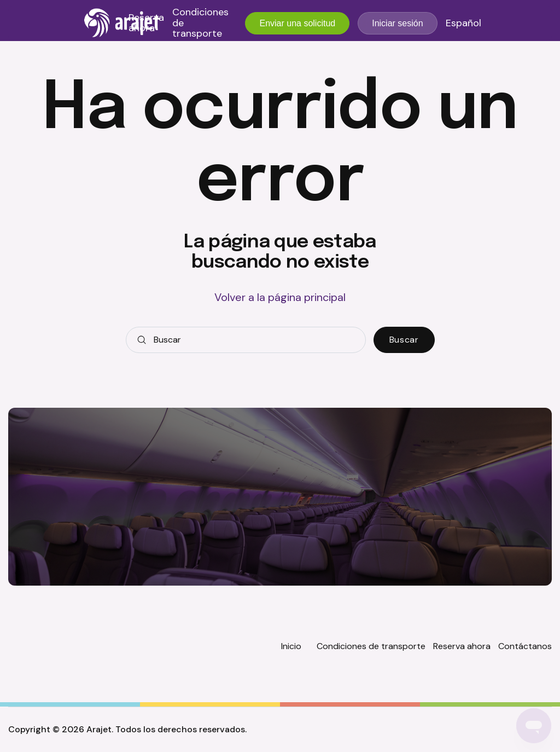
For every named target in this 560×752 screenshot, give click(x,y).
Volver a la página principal (280, 297)
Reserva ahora (146, 24)
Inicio (291, 646)
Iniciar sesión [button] (397, 23)
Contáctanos (525, 646)
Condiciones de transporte (200, 23)
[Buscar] (246, 340)
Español (463, 24)
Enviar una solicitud (297, 23)
